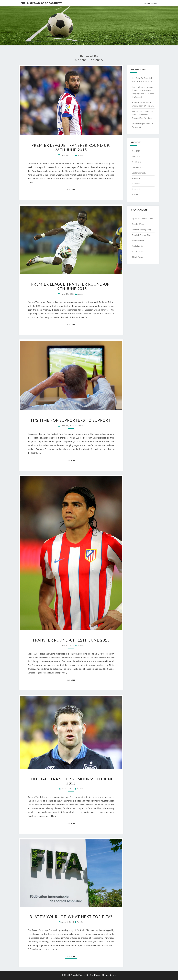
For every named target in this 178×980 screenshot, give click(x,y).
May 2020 (136, 151)
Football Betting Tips (141, 235)
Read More (72, 190)
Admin (81, 155)
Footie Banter (138, 241)
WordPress (95, 975)
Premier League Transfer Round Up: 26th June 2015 (71, 148)
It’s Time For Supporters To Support (71, 420)
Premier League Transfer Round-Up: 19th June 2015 (71, 286)
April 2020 (136, 156)
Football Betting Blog (141, 230)
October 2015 (138, 167)
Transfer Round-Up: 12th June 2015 (71, 640)
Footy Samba (138, 246)
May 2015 (136, 195)
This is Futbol (138, 257)
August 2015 (137, 178)
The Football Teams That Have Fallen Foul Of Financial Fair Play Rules (143, 115)
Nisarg (113, 975)
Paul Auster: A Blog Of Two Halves (41, 3)
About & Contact (151, 3)
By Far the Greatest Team (143, 219)
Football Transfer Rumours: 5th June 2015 (71, 781)
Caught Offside (138, 224)
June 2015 (136, 189)
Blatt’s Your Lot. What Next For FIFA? (71, 917)
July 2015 (136, 184)
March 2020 (137, 162)
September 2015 (139, 173)
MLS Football (138, 251)
